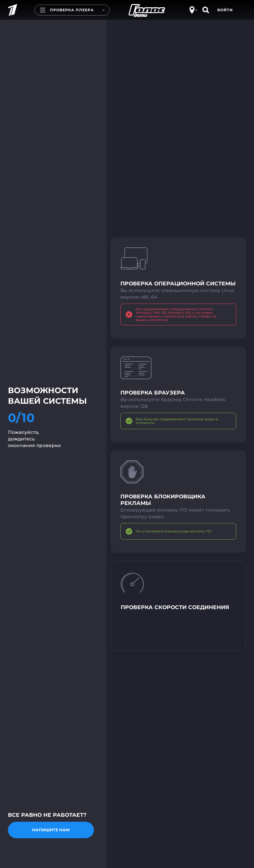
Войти (225, 10)
